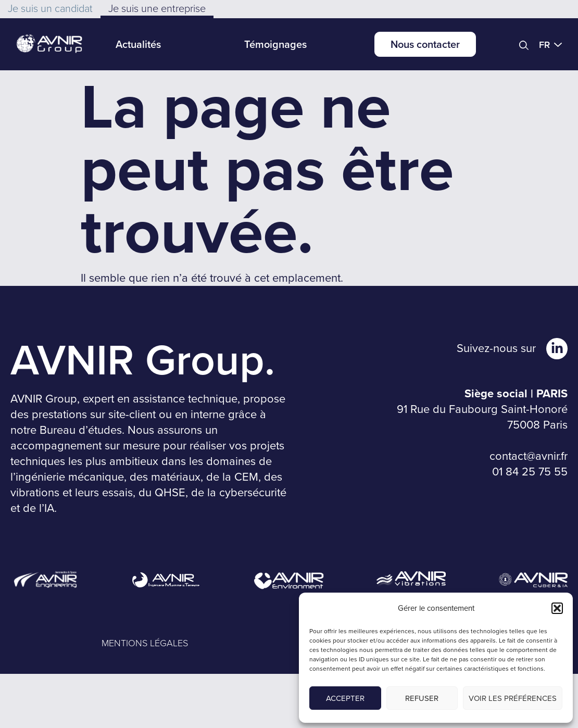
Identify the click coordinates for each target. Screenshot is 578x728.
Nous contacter (425, 44)
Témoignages (275, 44)
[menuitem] (553, 44)
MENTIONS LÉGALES (145, 643)
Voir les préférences (513, 698)
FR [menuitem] (544, 45)
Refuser (422, 698)
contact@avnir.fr (529, 456)
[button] (557, 608)
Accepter (345, 698)
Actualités (138, 44)
